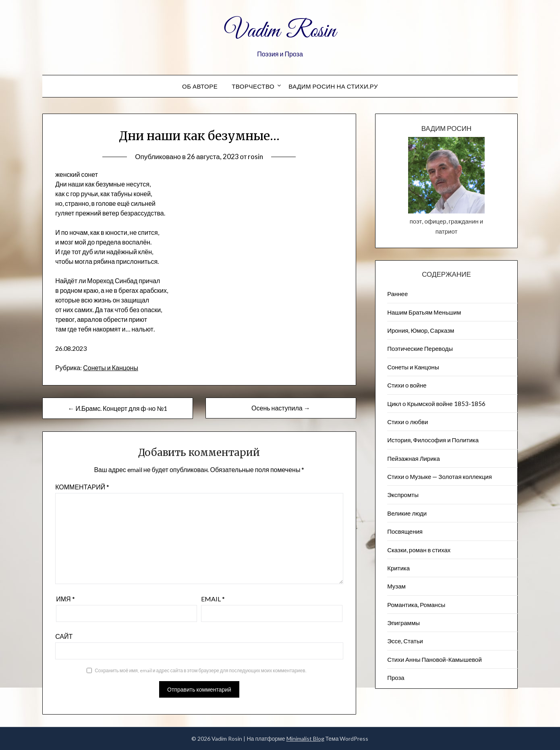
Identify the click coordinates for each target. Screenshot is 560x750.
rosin (255, 156)
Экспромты (403, 495)
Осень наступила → (281, 408)
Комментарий (82, 487)
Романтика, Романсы (416, 605)
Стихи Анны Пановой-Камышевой (435, 659)
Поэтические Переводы (420, 348)
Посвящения (405, 531)
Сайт (64, 636)
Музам (396, 586)
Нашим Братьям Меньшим (424, 312)
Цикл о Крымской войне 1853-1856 (436, 404)
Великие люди (407, 513)
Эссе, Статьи (405, 641)
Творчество (253, 86)
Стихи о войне (407, 385)
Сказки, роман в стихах (419, 550)
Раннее (397, 294)
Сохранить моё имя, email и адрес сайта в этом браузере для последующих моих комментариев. (200, 670)
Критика (398, 568)
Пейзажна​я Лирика (414, 458)
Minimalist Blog (305, 739)
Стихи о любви (408, 422)
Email (213, 599)
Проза (396, 677)
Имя (65, 599)
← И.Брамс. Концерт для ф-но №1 (117, 408)
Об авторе (200, 86)
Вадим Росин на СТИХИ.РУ (333, 86)
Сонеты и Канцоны (111, 368)
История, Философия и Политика (433, 440)
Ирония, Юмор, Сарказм (421, 330)
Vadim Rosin (280, 31)
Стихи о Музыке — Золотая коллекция (440, 477)
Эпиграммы (403, 623)
